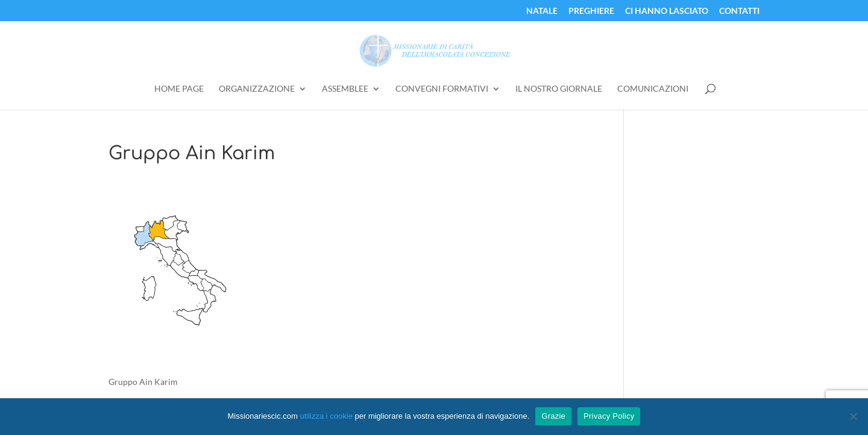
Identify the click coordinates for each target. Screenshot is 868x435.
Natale (542, 11)
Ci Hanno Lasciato (667, 11)
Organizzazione (257, 89)
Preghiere (591, 11)
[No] (853, 416)
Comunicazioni (653, 89)
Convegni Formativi (442, 89)
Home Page (179, 89)
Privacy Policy (609, 416)
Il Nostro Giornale (559, 89)
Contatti (739, 11)
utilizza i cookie (326, 416)
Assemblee (345, 89)
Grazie (553, 416)
